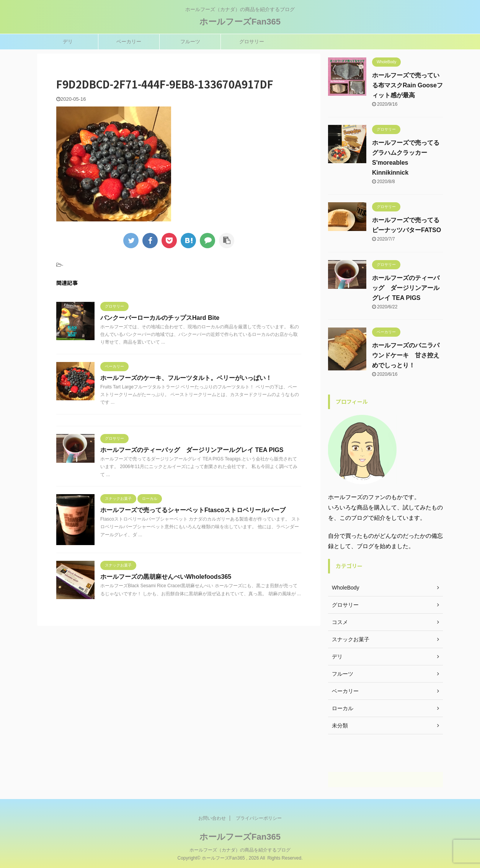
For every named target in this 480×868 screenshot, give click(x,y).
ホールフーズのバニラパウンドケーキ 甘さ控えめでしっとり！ (406, 355)
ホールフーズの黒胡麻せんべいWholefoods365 (166, 577)
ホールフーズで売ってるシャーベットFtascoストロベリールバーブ (193, 510)
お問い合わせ (212, 818)
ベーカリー (129, 42)
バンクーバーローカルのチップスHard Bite (160, 318)
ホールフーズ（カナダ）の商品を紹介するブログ (240, 850)
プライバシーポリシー (259, 818)
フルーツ (190, 42)
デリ (68, 42)
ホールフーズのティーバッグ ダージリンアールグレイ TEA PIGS (192, 450)
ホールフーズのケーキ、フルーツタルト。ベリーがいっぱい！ (186, 378)
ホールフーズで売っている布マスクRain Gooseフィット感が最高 (407, 85)
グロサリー (252, 42)
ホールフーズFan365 (240, 22)
